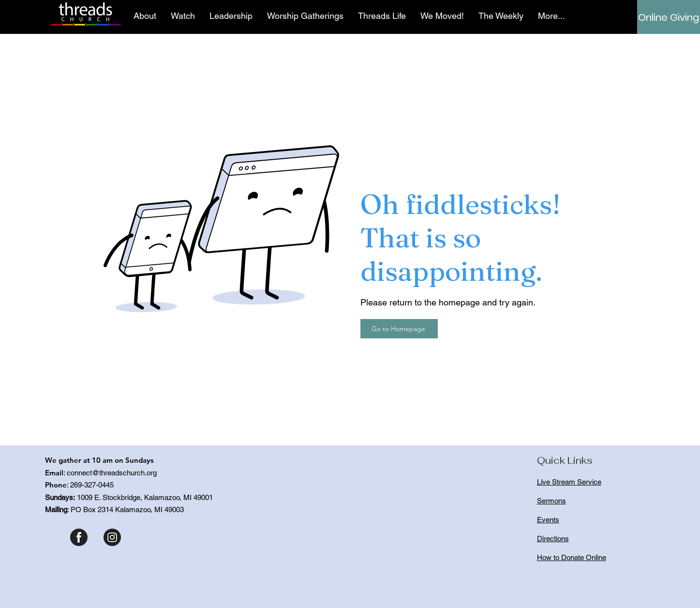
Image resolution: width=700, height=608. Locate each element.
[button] (145, 16)
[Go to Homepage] (399, 329)
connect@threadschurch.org (112, 473)
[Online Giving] (669, 17)
